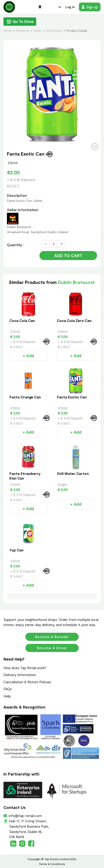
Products (23, 31)
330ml (13, 163)
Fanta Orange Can (25, 397)
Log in (70, 7)
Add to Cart (68, 255)
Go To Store (20, 22)
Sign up (90, 7)
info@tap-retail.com (25, 816)
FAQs (8, 689)
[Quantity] (53, 244)
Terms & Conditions (52, 864)
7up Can (16, 550)
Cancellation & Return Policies (27, 682)
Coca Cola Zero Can (74, 321)
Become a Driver (52, 648)
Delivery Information (20, 675)
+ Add (28, 356)
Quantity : (16, 245)
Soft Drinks (54, 31)
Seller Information (23, 210)
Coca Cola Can (22, 321)
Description (17, 195)
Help (7, 696)
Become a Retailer (52, 637)
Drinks (38, 31)
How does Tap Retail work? (25, 668)
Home (8, 31)
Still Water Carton (73, 474)
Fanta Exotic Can (72, 397)
